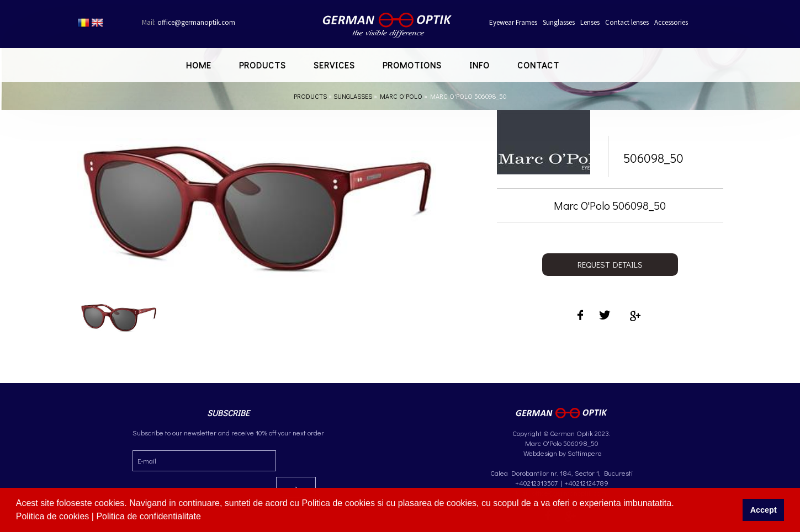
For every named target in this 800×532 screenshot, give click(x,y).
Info (480, 65)
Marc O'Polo (401, 96)
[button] (205, 518)
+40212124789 (586, 483)
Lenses (590, 22)
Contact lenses (627, 22)
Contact (538, 65)
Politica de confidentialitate (150, 516)
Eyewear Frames (513, 22)
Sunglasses (559, 22)
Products (263, 65)
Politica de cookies (54, 516)
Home (199, 65)
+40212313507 (536, 483)
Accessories (671, 22)
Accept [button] (764, 510)
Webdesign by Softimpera (562, 453)
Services (334, 65)
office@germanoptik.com (189, 22)
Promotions (412, 65)
